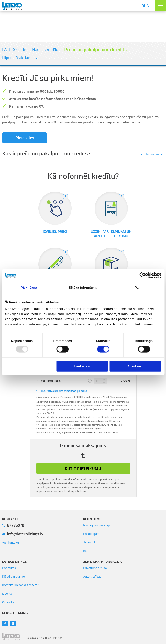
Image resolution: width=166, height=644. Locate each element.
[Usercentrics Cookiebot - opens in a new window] (142, 275)
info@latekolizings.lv (23, 534)
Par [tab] (137, 287)
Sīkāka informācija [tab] (83, 287)
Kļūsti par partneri (14, 576)
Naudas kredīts (45, 50)
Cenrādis (8, 602)
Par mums (9, 568)
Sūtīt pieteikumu (83, 469)
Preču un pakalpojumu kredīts (95, 49)
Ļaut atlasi (82, 366)
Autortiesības (92, 576)
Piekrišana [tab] (29, 287)
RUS (145, 6)
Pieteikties (25, 138)
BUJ (86, 551)
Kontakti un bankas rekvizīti (21, 585)
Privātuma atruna (95, 568)
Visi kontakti (11, 543)
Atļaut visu (135, 366)
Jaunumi (89, 542)
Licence (7, 594)
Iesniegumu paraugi (96, 525)
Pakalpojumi (92, 534)
